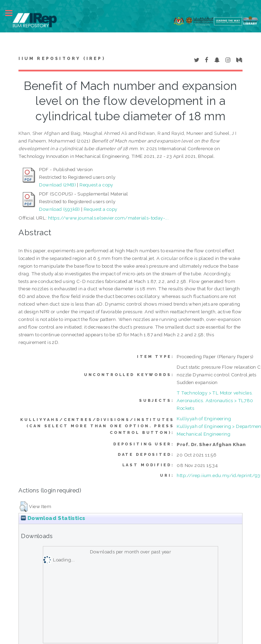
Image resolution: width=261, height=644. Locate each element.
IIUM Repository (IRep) (62, 59)
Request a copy (96, 185)
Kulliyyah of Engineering (204, 419)
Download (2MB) (57, 185)
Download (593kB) (59, 209)
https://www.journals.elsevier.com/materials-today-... (108, 218)
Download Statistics (53, 518)
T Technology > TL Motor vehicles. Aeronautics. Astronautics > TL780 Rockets (215, 400)
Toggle (13, 13)
